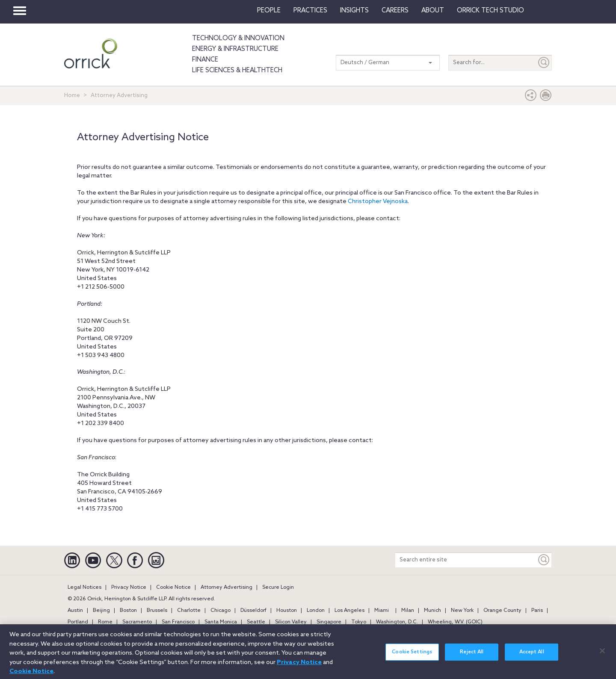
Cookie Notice (173, 587)
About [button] (433, 11)
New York (462, 611)
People (269, 11)
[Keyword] (544, 560)
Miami (382, 611)
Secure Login (278, 587)
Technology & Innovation (238, 38)
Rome (105, 622)
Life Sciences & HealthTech (237, 71)
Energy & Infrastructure (235, 49)
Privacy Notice (129, 587)
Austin (75, 611)
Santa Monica (221, 622)
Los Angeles (349, 611)
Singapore (329, 622)
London (316, 611)
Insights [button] (354, 11)
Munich (432, 611)
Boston (128, 611)
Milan (408, 611)
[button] (531, 97)
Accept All (532, 656)
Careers (395, 11)
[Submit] (544, 63)
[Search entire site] (466, 560)
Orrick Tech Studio (490, 11)
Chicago (221, 611)
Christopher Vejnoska (378, 202)
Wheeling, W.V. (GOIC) (455, 622)
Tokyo (359, 622)
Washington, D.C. (397, 622)
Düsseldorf (253, 611)
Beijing (101, 611)
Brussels (157, 611)
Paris (537, 611)
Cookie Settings (412, 656)
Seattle (256, 622)
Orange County (502, 611)
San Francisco (178, 622)
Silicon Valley (291, 622)
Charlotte (189, 611)
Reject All (472, 656)
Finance (205, 60)
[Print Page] (546, 97)
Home (72, 96)
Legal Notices (84, 587)
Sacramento (137, 622)
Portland (78, 622)
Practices (310, 11)
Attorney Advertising (227, 587)
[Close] (602, 655)
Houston (287, 611)
